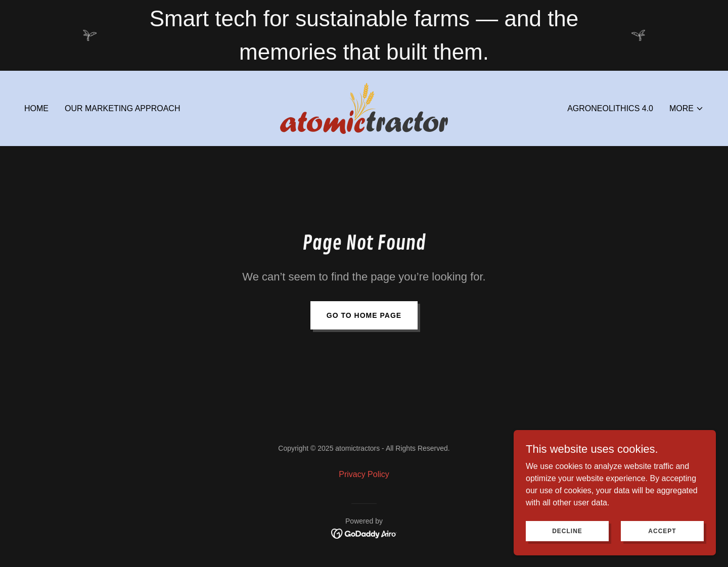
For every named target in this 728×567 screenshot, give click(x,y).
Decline (567, 551)
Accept (662, 551)
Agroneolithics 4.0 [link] (610, 108)
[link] (364, 108)
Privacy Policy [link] (364, 474)
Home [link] (36, 108)
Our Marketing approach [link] (122, 108)
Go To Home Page (364, 315)
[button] (687, 109)
